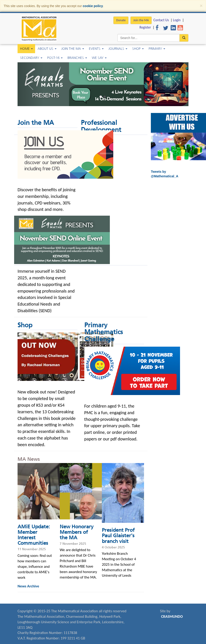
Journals (118, 49)
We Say (99, 58)
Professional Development (101, 126)
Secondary (31, 58)
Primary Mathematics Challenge (104, 332)
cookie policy (93, 6)
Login (177, 20)
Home (26, 49)
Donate (121, 20)
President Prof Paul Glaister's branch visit (118, 535)
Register (145, 27)
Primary (157, 49)
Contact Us (161, 20)
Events (96, 49)
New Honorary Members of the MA (77, 532)
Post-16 (55, 58)
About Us (47, 49)
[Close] (201, 6)
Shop (138, 49)
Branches (77, 58)
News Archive (28, 586)
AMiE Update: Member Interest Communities (34, 535)
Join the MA (141, 20)
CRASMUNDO (172, 617)
